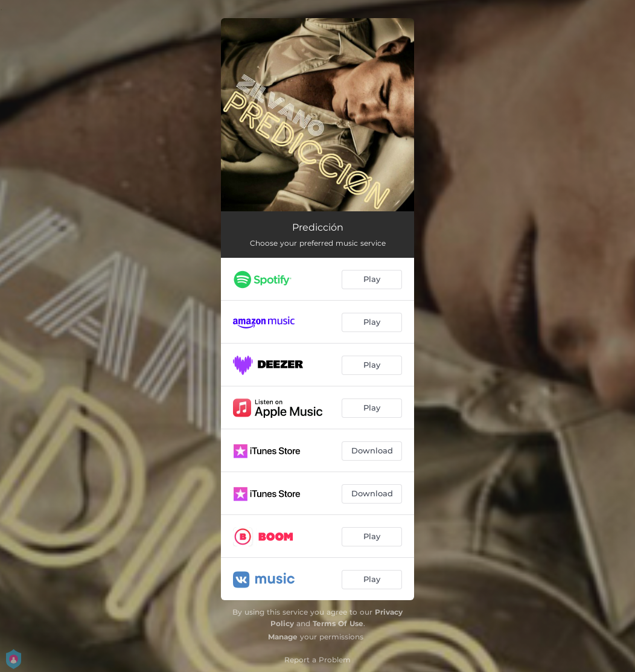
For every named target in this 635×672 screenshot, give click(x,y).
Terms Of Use (338, 623)
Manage (283, 637)
